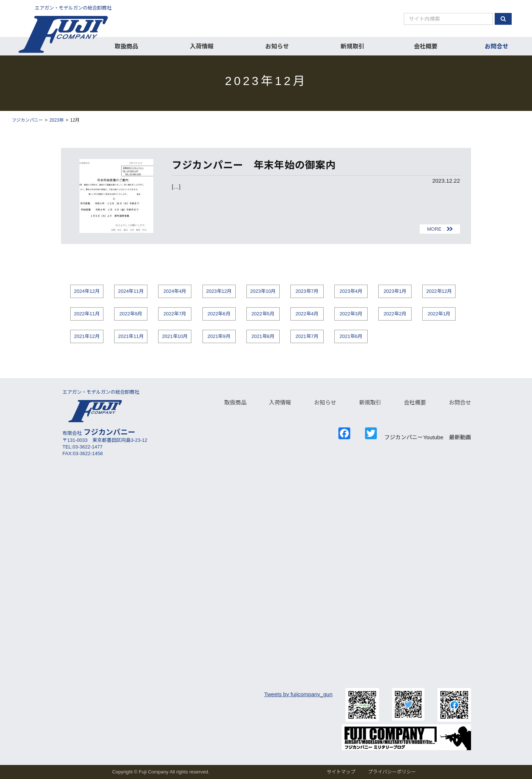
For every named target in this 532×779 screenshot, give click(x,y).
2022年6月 (219, 314)
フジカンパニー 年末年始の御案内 (259, 165)
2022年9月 (131, 314)
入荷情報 (202, 46)
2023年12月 (219, 291)
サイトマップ (341, 772)
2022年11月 (87, 314)
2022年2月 (395, 314)
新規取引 (352, 46)
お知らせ (277, 46)
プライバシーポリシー (392, 772)
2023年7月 (307, 291)
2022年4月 (307, 314)
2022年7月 (175, 314)
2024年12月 (87, 291)
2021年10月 (175, 336)
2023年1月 (395, 291)
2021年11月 (131, 336)
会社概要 (426, 46)
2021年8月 (263, 336)
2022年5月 (263, 314)
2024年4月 (175, 291)
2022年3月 (351, 314)
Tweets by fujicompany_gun (298, 694)
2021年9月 (219, 336)
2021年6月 (351, 336)
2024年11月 (131, 291)
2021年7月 (307, 336)
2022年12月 (439, 291)
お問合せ (497, 46)
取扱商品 (126, 46)
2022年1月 (439, 314)
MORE (434, 229)
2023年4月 (351, 291)
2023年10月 (263, 291)
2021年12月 (87, 336)
